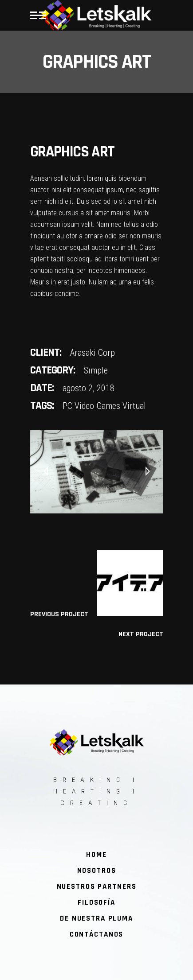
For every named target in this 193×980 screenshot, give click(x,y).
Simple (96, 370)
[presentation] (46, 472)
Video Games (97, 406)
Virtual (134, 406)
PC (67, 406)
